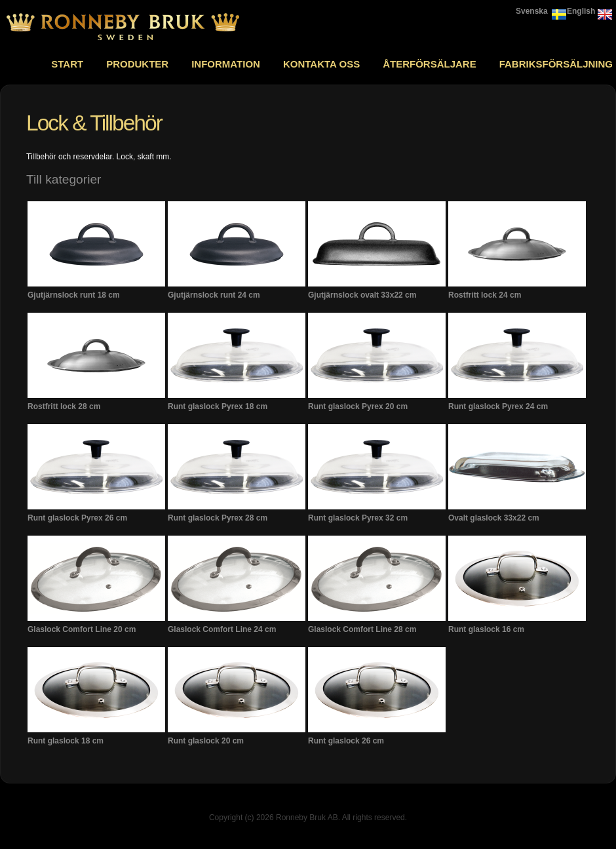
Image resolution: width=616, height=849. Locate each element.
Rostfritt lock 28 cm (64, 406)
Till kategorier (64, 179)
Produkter (137, 64)
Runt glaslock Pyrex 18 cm (218, 406)
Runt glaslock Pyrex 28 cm (218, 518)
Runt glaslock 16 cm (486, 629)
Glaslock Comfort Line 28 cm (362, 629)
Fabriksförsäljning (556, 64)
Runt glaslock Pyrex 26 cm (77, 518)
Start (67, 64)
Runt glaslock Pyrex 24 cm (498, 406)
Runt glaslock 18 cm (66, 741)
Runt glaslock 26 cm (346, 741)
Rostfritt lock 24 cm (485, 295)
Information (226, 64)
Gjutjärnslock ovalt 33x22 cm (362, 295)
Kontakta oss (321, 64)
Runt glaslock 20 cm (206, 741)
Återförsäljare (430, 64)
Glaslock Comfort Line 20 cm (82, 629)
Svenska (532, 11)
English (581, 11)
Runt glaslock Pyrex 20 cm (358, 406)
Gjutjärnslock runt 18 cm (74, 295)
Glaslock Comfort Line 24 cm (222, 629)
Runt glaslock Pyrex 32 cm (358, 518)
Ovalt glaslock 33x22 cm (494, 518)
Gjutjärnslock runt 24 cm (214, 295)
